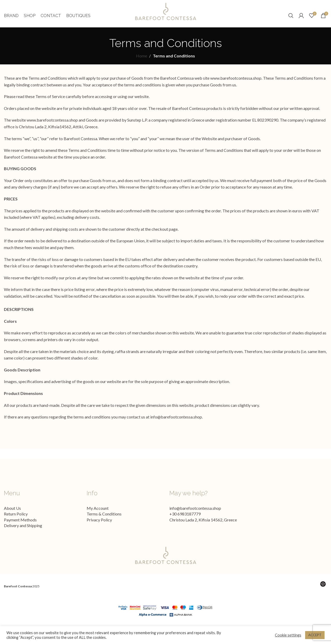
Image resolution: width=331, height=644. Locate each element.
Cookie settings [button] (288, 635)
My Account (98, 513)
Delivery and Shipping (23, 531)
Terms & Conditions (104, 519)
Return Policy (16, 519)
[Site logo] (165, 14)
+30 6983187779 (185, 519)
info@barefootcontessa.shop (176, 422)
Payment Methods (20, 525)
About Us (12, 513)
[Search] (291, 18)
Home (142, 61)
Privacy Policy (99, 525)
